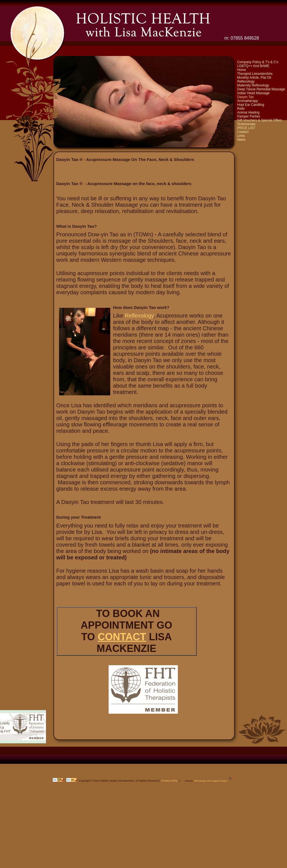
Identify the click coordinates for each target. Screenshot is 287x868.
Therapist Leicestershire (255, 74)
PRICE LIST (246, 128)
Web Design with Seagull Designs (211, 781)
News (241, 140)
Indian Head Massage (253, 93)
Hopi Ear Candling (251, 105)
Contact (243, 132)
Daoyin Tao (245, 97)
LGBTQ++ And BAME (253, 66)
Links (241, 136)
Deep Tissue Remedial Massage (261, 89)
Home (242, 70)
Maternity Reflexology (253, 85)
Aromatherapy (248, 101)
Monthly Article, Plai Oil (254, 78)
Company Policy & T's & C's (258, 62)
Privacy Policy (169, 781)
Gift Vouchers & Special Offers (260, 120)
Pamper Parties (249, 116)
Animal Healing (248, 112)
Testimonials (246, 124)
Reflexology (246, 81)
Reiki (241, 109)
